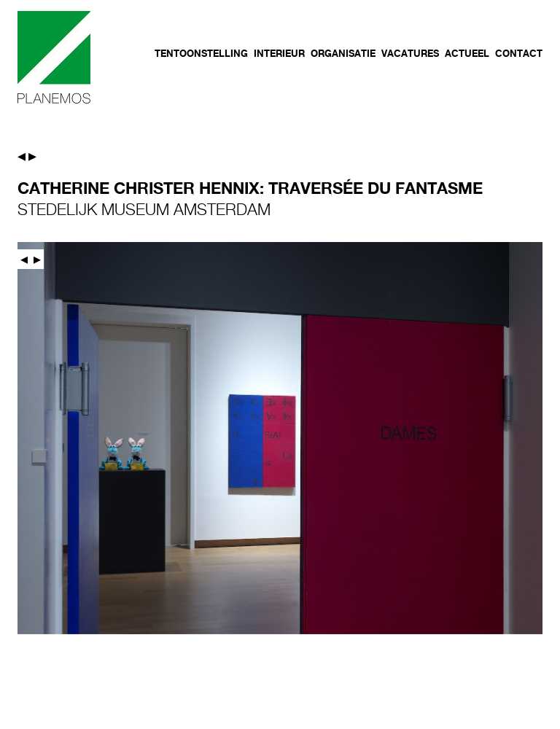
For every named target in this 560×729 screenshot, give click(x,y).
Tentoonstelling (201, 53)
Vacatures (410, 53)
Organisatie (343, 53)
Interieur (279, 53)
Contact (519, 53)
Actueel (467, 53)
